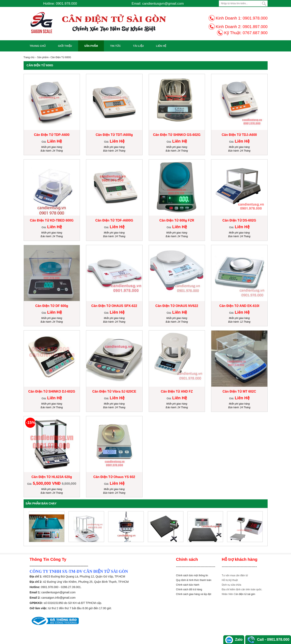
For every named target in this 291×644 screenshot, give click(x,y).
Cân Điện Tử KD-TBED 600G (52, 220)
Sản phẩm (91, 46)
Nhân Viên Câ (229, 594)
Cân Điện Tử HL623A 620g (52, 477)
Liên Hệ (161, 46)
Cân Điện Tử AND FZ (177, 391)
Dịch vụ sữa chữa (232, 585)
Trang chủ (38, 46)
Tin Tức (115, 46)
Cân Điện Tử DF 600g (52, 306)
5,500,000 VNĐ (47, 483)
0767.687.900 (255, 33)
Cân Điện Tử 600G (61, 57)
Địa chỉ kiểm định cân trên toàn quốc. (242, 589)
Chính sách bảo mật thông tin (192, 575)
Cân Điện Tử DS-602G (239, 220)
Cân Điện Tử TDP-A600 (52, 135)
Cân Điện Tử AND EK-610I (239, 306)
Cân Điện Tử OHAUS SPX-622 (114, 306)
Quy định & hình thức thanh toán (194, 580)
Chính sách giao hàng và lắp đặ (193, 594)
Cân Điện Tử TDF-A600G (114, 220)
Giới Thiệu (65, 46)
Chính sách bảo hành (188, 585)
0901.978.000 (255, 18)
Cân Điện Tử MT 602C (239, 391)
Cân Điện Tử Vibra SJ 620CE (114, 391)
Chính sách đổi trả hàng (189, 589)
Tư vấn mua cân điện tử (235, 575)
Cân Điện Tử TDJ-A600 (239, 135)
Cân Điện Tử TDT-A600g (114, 135)
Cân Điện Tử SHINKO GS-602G (177, 135)
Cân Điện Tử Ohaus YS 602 (114, 477)
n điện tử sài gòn (246, 594)
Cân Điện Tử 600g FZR (177, 220)
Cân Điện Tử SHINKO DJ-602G (52, 391)
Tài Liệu (138, 46)
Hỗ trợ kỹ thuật (230, 580)
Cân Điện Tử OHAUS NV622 (177, 306)
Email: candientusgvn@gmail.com (158, 4)
